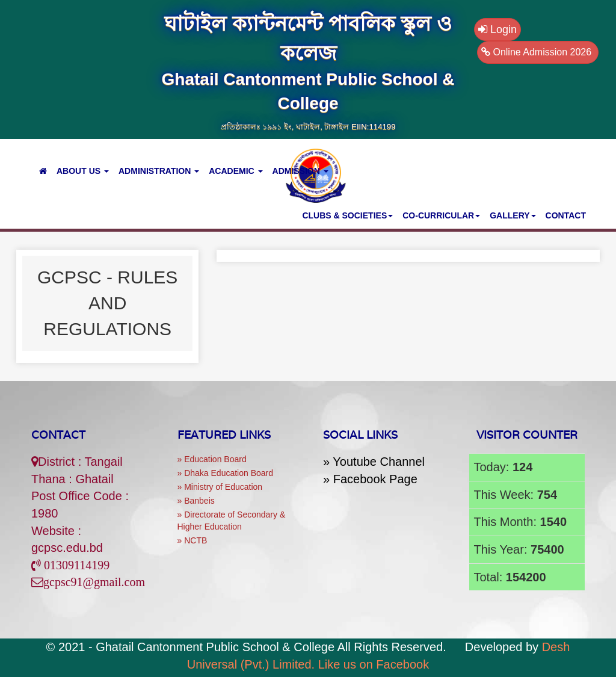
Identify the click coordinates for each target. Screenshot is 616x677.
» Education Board (212, 459)
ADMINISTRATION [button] (159, 171)
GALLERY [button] (513, 215)
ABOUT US (83, 171)
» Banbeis (196, 501)
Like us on (374, 664)
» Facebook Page (370, 479)
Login (497, 29)
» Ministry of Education (220, 487)
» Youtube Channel (374, 462)
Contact (58, 435)
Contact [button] (566, 215)
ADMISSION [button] (300, 171)
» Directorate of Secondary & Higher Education (232, 521)
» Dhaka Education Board (226, 473)
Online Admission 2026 (538, 52)
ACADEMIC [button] (236, 171)
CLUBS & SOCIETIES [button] (347, 215)
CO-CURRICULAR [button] (441, 215)
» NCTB (192, 540)
